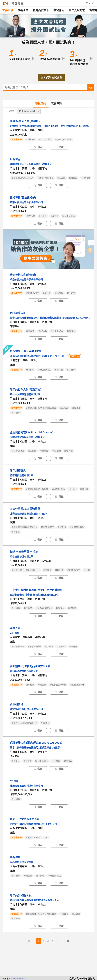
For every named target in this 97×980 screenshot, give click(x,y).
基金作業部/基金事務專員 (25, 508)
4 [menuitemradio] (53, 941)
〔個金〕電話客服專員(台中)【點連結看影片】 (38, 590)
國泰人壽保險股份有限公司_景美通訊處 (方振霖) (35, 748)
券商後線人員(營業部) (23, 274)
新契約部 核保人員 (21, 895)
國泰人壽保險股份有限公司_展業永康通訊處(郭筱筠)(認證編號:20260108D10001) (50, 318)
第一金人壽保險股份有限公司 (25, 394)
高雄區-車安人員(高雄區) (25, 121)
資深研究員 (17, 704)
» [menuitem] (68, 941)
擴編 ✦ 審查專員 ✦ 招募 (24, 551)
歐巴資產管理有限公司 (22, 557)
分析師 (14, 781)
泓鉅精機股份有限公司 (22, 862)
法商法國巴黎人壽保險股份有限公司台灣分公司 (35, 900)
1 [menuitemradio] (39, 941)
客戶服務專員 (18, 470)
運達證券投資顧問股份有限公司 (26, 786)
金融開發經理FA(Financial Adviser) (32, 432)
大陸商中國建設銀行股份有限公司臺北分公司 (34, 824)
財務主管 (15, 159)
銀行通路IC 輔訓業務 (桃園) (26, 351)
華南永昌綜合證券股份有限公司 (26, 202)
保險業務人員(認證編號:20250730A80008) (36, 742)
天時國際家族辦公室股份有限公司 (28, 437)
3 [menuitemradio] (48, 941)
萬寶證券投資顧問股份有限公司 (26, 709)
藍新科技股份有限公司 (22, 475)
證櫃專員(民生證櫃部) (23, 197)
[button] (88, 3)
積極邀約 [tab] (41, 103)
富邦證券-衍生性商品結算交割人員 (30, 666)
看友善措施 (75, 356)
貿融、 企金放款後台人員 (25, 819)
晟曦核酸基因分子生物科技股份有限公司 (31, 164)
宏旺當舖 (15, 633)
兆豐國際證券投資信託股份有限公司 (29, 514)
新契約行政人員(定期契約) (26, 389)
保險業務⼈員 (18, 313)
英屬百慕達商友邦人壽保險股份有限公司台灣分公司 (37, 356)
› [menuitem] (63, 941)
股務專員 (15, 857)
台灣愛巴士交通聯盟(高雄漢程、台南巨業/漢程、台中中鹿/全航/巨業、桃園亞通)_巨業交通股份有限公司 (50, 126)
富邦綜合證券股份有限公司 (24, 671)
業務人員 (15, 628)
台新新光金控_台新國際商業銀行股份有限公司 (34, 595)
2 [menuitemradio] (43, 941)
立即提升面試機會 (51, 77)
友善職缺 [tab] (56, 103)
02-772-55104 (19, 979)
